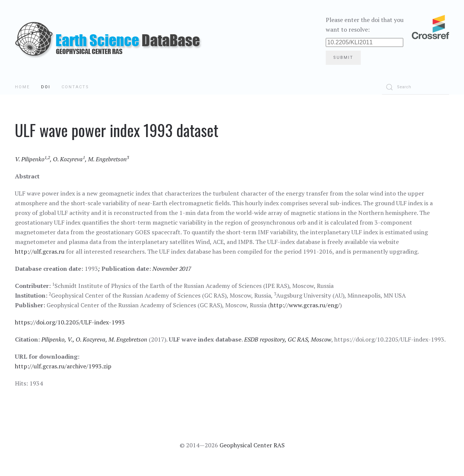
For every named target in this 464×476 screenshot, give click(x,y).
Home (22, 87)
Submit (343, 58)
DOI (46, 87)
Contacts (75, 87)
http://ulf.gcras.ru (40, 251)
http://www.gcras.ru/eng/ (305, 305)
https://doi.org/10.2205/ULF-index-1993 (70, 322)
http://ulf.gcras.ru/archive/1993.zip (63, 366)
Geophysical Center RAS (252, 445)
